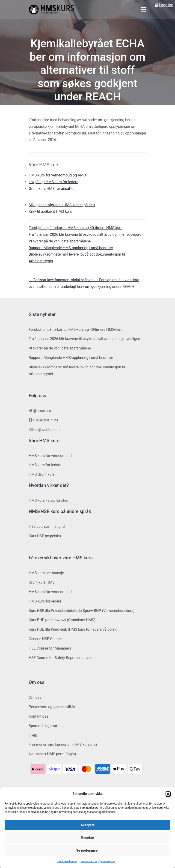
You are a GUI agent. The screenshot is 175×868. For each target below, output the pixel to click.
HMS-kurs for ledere (45, 601)
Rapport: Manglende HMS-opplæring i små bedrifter (71, 248)
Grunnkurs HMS (42, 582)
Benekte (87, 838)
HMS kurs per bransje (46, 573)
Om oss (35, 697)
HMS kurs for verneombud (50, 456)
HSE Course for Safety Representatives (61, 658)
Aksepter (87, 825)
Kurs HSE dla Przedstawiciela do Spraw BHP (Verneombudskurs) (82, 611)
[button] (168, 794)
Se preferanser (87, 850)
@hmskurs (42, 411)
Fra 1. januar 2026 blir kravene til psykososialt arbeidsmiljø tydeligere (85, 234)
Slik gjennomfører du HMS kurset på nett (62, 205)
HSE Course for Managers (50, 648)
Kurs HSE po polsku (45, 536)
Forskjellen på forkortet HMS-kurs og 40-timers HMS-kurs (76, 228)
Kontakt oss (39, 716)
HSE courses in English (48, 526)
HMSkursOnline (45, 420)
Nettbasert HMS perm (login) (52, 754)
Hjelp (33, 735)
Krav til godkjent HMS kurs (50, 211)
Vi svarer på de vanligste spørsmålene (60, 241)
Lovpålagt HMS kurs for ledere (54, 182)
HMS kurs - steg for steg (49, 500)
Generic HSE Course (45, 639)
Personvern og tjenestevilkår (98, 861)
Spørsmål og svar (43, 726)
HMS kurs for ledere (45, 465)
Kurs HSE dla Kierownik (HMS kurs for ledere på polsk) (73, 629)
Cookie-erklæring (68, 861)
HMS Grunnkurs (42, 474)
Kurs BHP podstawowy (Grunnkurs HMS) (62, 620)
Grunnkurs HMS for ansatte (51, 189)
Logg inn (166, 5)
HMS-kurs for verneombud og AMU (57, 175)
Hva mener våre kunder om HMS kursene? (63, 744)
